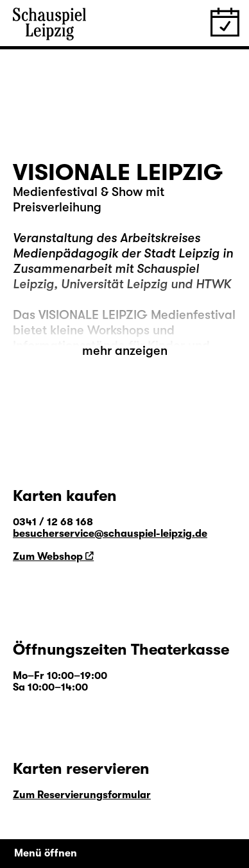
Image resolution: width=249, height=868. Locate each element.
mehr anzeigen (125, 351)
